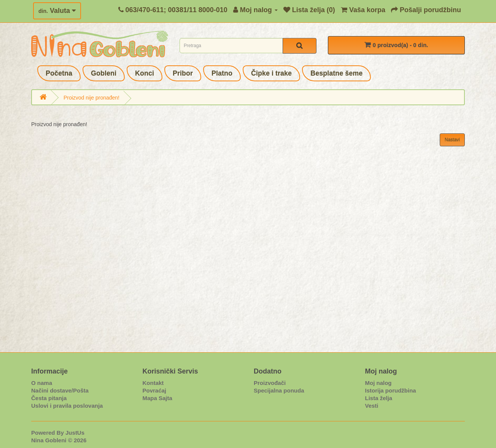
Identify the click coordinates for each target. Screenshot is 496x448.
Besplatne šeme (336, 73)
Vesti (372, 406)
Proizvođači (270, 383)
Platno (222, 73)
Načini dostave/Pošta (60, 390)
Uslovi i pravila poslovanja (67, 406)
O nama (42, 383)
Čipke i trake (271, 73)
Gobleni (104, 73)
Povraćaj (155, 390)
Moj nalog (378, 383)
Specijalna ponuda (279, 390)
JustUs (75, 433)
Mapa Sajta (157, 398)
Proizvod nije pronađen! (91, 98)
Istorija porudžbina (391, 390)
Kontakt (153, 383)
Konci (145, 73)
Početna (59, 73)
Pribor (183, 73)
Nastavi (452, 140)
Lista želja (379, 398)
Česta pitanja (49, 398)
